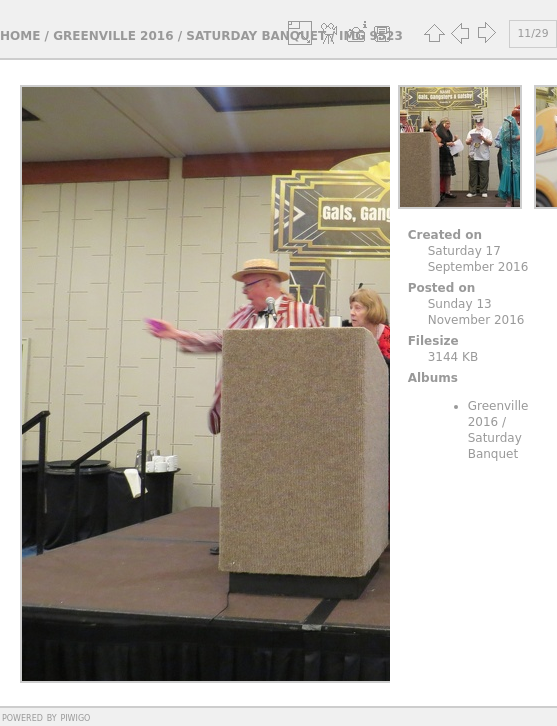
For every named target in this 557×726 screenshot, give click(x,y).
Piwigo (75, 717)
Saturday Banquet (256, 36)
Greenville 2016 (113, 36)
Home (20, 36)
